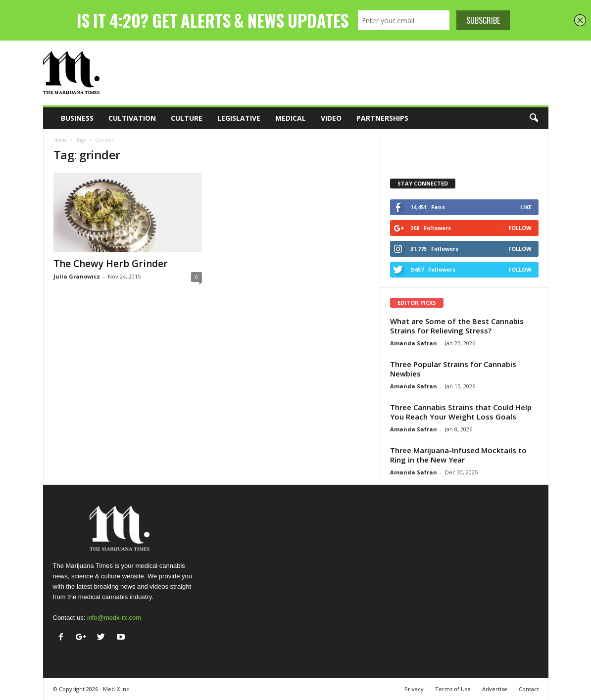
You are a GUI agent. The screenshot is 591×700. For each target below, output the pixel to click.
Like (526, 207)
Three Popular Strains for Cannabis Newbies (453, 369)
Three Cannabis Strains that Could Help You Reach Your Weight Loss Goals (461, 412)
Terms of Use (453, 689)
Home (60, 140)
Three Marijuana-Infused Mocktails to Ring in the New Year (458, 455)
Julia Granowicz (77, 276)
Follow (520, 228)
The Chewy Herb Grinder (111, 264)
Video (331, 118)
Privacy (414, 689)
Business (77, 118)
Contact (529, 689)
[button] (534, 118)
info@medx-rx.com (114, 618)
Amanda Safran (414, 343)
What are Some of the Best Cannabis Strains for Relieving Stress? (457, 326)
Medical (291, 118)
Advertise (495, 689)
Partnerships (382, 118)
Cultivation (132, 118)
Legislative (239, 118)
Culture (187, 118)
